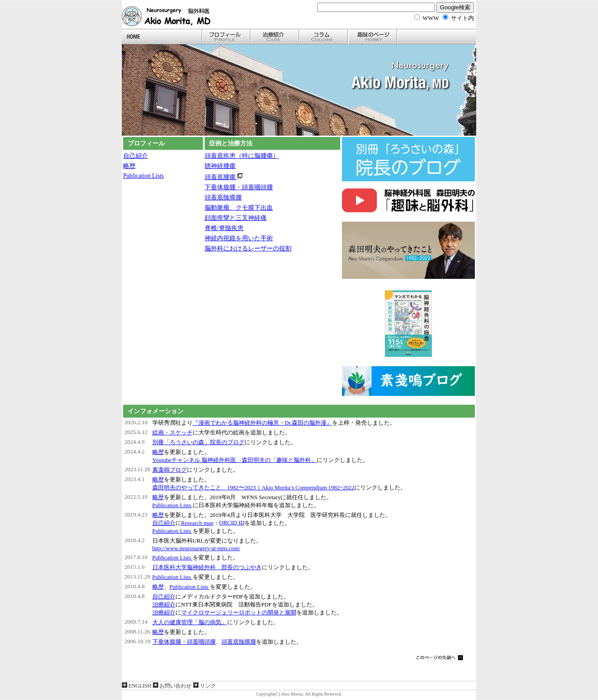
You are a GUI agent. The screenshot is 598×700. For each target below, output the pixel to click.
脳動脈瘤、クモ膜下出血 (239, 208)
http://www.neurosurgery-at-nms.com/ (196, 548)
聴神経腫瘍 (220, 166)
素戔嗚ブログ (170, 470)
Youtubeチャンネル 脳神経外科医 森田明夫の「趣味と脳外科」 (235, 460)
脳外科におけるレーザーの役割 (248, 248)
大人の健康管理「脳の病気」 (190, 622)
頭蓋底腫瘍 (224, 177)
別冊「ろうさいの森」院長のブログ (198, 442)
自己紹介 (136, 156)
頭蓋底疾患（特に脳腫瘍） (242, 156)
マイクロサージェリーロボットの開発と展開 (239, 612)
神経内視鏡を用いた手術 (239, 238)
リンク (204, 686)
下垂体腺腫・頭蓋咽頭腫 (239, 187)
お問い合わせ (172, 686)
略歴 (129, 166)
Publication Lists (144, 176)
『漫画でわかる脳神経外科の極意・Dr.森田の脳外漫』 (262, 423)
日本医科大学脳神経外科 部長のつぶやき (207, 567)
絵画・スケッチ (173, 432)
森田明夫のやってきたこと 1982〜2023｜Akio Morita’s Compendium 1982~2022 (254, 487)
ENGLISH (136, 686)
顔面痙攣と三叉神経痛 (236, 218)
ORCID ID (232, 522)
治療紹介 (164, 604)
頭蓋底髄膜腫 (223, 197)
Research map (197, 523)
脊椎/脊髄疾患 (224, 228)
